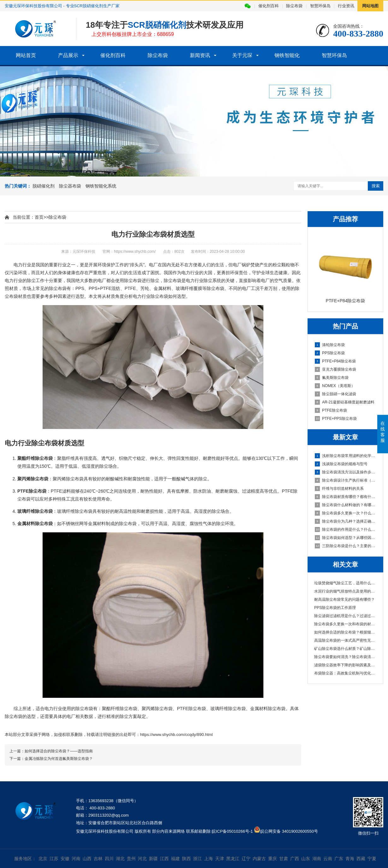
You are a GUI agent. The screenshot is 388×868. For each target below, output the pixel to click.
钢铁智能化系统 (101, 186)
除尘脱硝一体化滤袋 (335, 394)
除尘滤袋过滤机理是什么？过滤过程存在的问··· (345, 616)
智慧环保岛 (320, 6)
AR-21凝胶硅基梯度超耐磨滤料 (345, 402)
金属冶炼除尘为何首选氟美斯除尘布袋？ (59, 759)
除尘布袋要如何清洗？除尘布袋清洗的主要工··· (345, 657)
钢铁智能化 (287, 55)
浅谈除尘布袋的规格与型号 (341, 464)
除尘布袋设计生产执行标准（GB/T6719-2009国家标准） (346, 480)
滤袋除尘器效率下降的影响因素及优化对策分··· (345, 665)
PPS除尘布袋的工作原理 (335, 608)
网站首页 (26, 55)
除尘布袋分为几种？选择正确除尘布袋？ (346, 521)
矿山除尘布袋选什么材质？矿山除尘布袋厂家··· (345, 649)
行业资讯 (346, 6)
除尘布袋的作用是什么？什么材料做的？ (346, 529)
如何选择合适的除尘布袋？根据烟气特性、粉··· (345, 632)
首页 (39, 217)
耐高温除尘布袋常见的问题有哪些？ (344, 599)
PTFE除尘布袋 (331, 410)
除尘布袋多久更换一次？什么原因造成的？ (346, 513)
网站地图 (370, 6)
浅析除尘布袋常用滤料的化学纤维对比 (346, 456)
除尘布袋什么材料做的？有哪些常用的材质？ (346, 505)
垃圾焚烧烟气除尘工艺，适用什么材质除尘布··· (345, 583)
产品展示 (68, 55)
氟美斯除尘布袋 (332, 378)
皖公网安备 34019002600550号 (289, 831)
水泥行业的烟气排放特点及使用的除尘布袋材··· (345, 591)
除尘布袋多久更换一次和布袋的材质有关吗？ (345, 624)
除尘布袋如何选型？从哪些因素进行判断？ (346, 538)
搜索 (376, 186)
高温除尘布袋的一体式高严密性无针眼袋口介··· (345, 640)
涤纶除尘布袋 (330, 345)
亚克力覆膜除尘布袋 (335, 369)
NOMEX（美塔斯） (335, 386)
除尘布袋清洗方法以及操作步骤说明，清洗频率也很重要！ (346, 472)
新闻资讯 (200, 55)
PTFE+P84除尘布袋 (335, 361)
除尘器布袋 (70, 186)
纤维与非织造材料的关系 (339, 489)
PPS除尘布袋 (330, 353)
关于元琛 (242, 55)
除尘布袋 (294, 6)
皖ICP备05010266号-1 (232, 831)
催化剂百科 (269, 6)
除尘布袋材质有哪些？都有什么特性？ (346, 497)
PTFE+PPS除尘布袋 (336, 419)
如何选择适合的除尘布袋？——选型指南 (59, 751)
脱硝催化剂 (44, 186)
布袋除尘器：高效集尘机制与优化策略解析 (345, 673)
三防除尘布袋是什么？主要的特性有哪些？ (346, 546)
